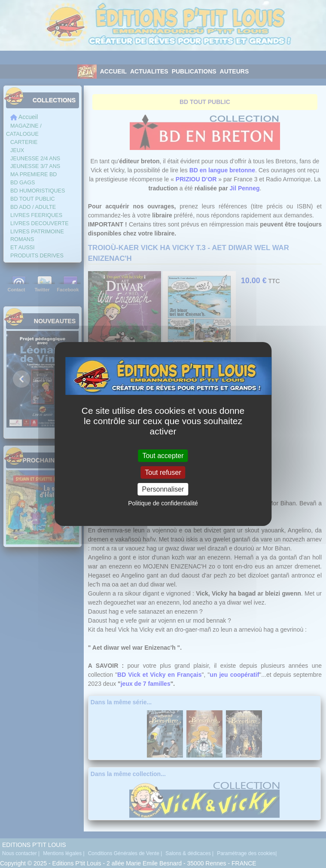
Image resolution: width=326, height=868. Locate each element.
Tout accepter (163, 455)
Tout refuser (163, 472)
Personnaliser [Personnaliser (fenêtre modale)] (163, 489)
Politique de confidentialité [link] (163, 503)
